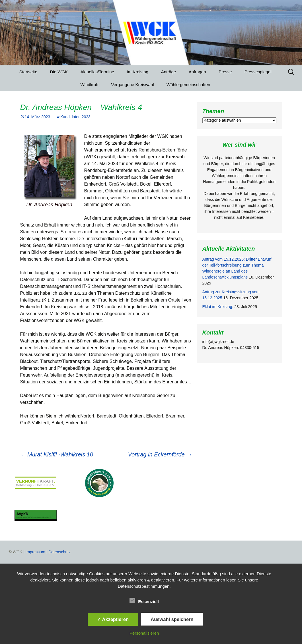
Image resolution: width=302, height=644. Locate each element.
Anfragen (197, 72)
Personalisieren (144, 633)
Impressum (35, 552)
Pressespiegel (258, 72)
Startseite (28, 72)
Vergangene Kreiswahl (132, 85)
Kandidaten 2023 (75, 117)
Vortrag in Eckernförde (160, 454)
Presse (225, 72)
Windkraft (90, 85)
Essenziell (144, 601)
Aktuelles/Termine (97, 72)
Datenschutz (59, 552)
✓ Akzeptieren (113, 619)
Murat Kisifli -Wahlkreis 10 (57, 454)
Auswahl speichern (172, 619)
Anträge (169, 72)
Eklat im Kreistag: (218, 307)
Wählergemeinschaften (188, 85)
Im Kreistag (137, 72)
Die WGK (59, 72)
